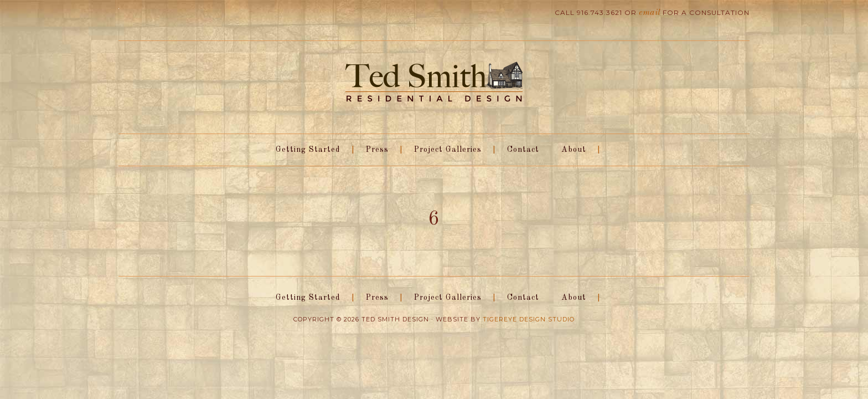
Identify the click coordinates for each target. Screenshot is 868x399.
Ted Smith (434, 83)
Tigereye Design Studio (529, 319)
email (651, 13)
